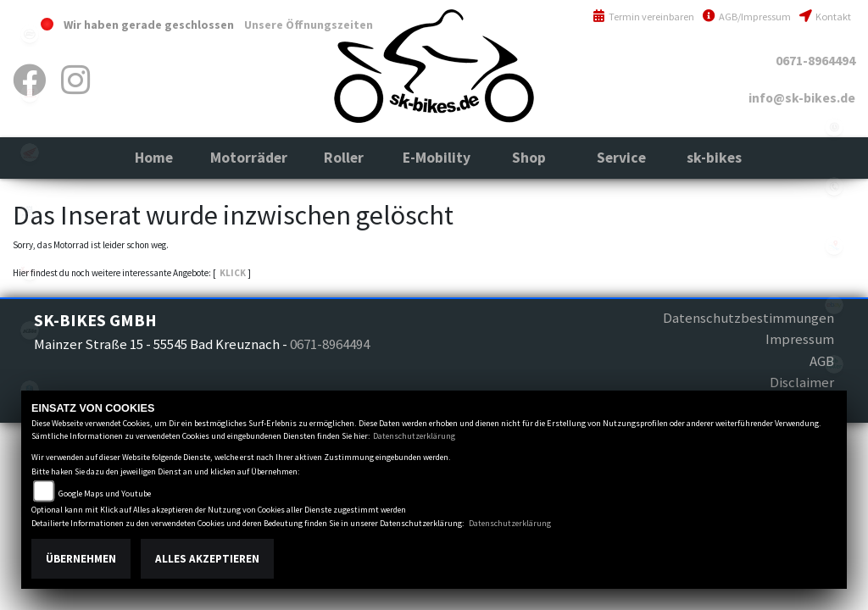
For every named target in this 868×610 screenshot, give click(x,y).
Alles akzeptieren (207, 559)
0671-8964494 (815, 61)
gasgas (30, 93)
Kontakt (825, 17)
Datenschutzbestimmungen (748, 318)
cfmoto (30, 34)
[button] (249, 158)
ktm (30, 330)
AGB (822, 361)
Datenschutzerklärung (414, 436)
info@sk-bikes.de (802, 98)
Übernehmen (81, 559)
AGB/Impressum (747, 17)
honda (30, 152)
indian (30, 271)
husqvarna (30, 212)
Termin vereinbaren (643, 17)
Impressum (800, 339)
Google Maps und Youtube (105, 494)
